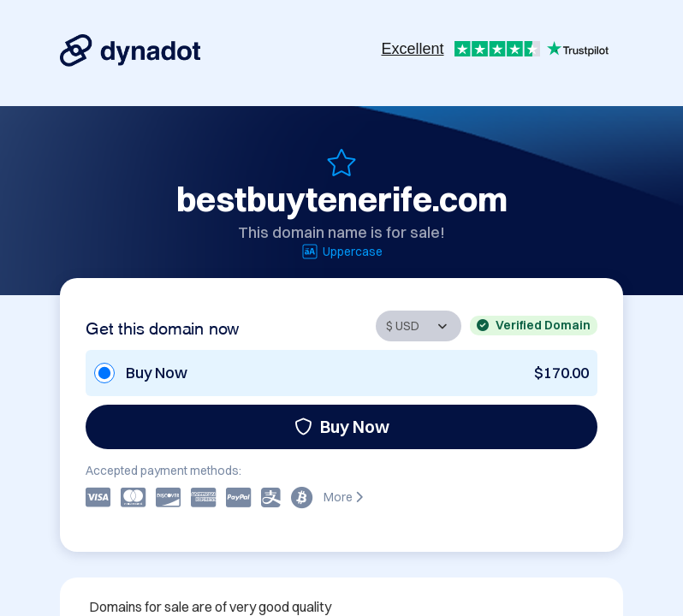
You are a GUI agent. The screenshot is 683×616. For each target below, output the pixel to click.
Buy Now (342, 426)
